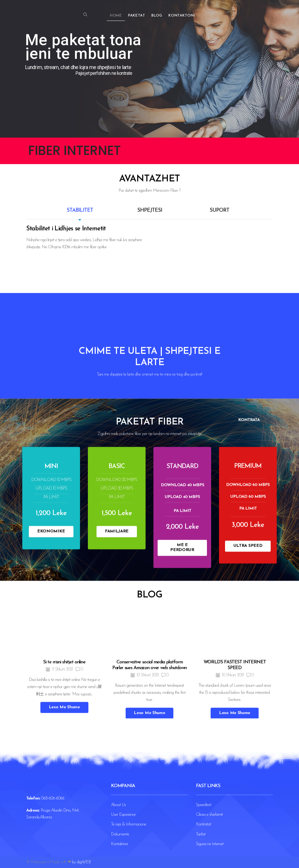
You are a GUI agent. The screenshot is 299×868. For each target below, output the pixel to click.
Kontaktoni (182, 16)
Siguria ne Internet (210, 844)
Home (116, 16)
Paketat (137, 16)
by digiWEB (81, 862)
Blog (157, 16)
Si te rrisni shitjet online (64, 784)
